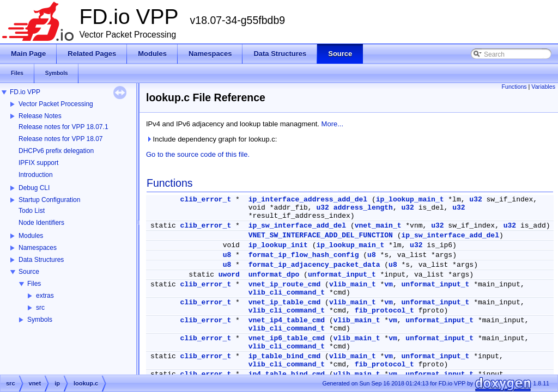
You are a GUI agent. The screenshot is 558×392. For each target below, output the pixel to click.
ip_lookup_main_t (410, 200)
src (40, 308)
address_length (363, 208)
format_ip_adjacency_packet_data (314, 265)
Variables (543, 87)
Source (29, 272)
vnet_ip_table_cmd (285, 302)
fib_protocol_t (384, 311)
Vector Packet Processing (56, 104)
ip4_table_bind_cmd (287, 374)
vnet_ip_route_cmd (285, 284)
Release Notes (40, 116)
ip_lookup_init (278, 245)
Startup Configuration (49, 200)
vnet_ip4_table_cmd (287, 320)
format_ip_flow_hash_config (304, 255)
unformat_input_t (342, 275)
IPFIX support (38, 163)
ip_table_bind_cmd (285, 356)
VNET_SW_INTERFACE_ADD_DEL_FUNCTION (321, 235)
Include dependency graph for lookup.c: (211, 139)
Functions (514, 87)
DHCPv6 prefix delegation (56, 151)
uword (229, 275)
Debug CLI (34, 188)
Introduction (36, 175)
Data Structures (41, 260)
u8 (227, 255)
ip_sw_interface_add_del (297, 226)
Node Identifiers (41, 223)
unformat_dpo (274, 275)
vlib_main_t (353, 284)
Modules (31, 236)
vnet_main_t (378, 226)
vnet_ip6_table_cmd (287, 338)
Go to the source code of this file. (198, 154)
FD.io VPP (25, 92)
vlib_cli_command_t (287, 293)
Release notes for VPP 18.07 (61, 139)
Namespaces (38, 248)
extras (45, 296)
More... (332, 124)
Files (34, 284)
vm (389, 284)
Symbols (40, 320)
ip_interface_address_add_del (308, 200)
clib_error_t (206, 200)
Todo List (32, 211)
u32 (475, 200)
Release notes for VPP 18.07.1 (63, 127)
